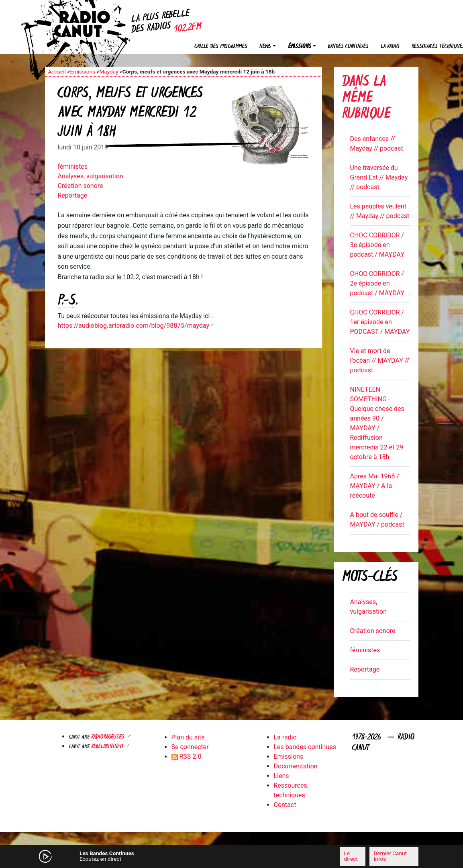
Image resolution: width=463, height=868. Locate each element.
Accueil (57, 71)
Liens (281, 776)
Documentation (296, 766)
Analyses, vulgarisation (91, 176)
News (265, 47)
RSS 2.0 (187, 757)
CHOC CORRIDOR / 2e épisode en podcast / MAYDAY (377, 283)
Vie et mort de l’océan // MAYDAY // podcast (380, 360)
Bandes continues (348, 47)
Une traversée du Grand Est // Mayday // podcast (379, 177)
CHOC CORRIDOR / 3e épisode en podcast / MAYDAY (377, 245)
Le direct (351, 856)
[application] (232, 856)
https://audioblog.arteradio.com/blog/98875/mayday (134, 326)
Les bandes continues (305, 747)
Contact (285, 805)
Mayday (109, 71)
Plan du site (188, 737)
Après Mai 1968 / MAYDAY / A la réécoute (375, 486)
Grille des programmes (221, 47)
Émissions (300, 47)
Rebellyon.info (108, 747)
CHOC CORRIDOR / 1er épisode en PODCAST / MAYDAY (380, 322)
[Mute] (151, 856)
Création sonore (81, 186)
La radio (390, 47)
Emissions (83, 71)
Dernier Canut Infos (390, 856)
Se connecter (190, 747)
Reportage (73, 195)
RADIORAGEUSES (109, 737)
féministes (73, 166)
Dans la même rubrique (366, 99)
